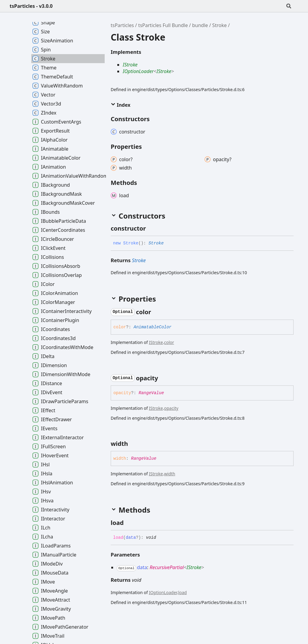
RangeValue (151, 393)
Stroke (220, 25)
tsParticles (122, 25)
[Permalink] (151, 228)
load (182, 592)
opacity (171, 408)
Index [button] (120, 105)
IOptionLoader (138, 71)
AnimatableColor (152, 327)
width (169, 474)
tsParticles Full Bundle (163, 25)
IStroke (130, 65)
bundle (200, 25)
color (169, 342)
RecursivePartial (167, 567)
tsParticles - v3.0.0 (31, 6)
